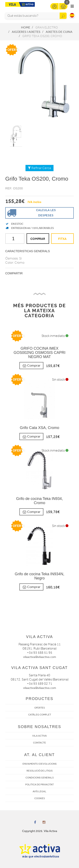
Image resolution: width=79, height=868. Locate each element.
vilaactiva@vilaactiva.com (40, 657)
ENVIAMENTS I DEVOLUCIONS (40, 764)
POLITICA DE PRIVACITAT (39, 785)
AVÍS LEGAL (39, 791)
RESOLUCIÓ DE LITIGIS (40, 771)
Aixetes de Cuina (59, 32)
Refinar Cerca (39, 168)
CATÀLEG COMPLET (40, 715)
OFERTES (40, 708)
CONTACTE (39, 743)
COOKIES (40, 798)
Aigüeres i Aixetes (26, 32)
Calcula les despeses (31, 213)
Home (26, 27)
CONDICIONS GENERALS (40, 778)
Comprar (31, 366)
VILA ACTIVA (39, 736)
